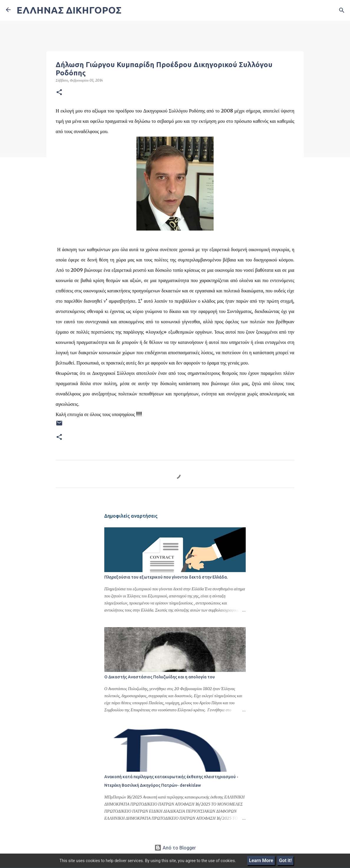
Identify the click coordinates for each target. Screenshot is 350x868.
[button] (59, 92)
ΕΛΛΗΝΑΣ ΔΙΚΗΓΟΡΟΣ (69, 10)
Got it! (285, 860)
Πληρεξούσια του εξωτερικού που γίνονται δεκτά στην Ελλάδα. (166, 577)
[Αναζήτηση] (342, 10)
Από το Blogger (175, 848)
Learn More (261, 860)
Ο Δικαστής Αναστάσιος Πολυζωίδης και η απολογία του (160, 677)
